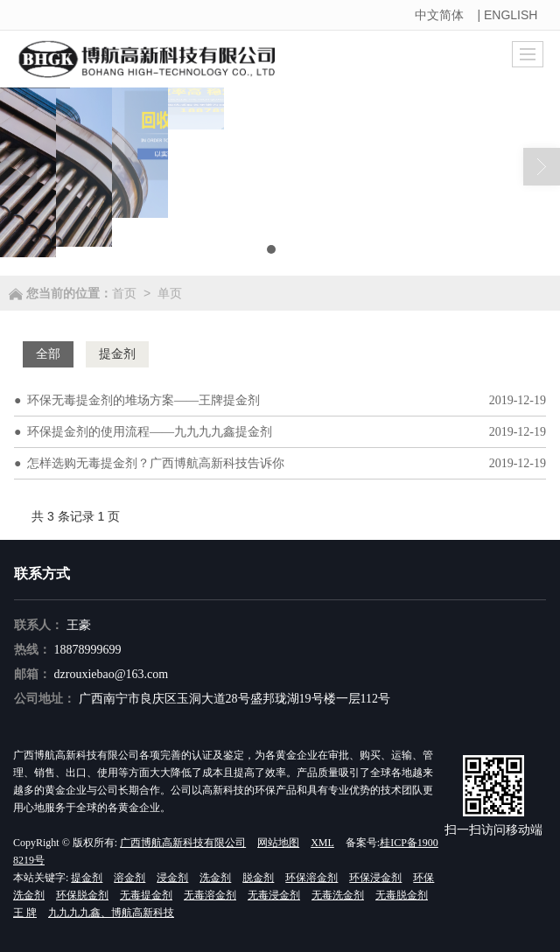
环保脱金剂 (82, 895)
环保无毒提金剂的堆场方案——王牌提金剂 (143, 400)
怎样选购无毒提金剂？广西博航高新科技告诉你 (156, 463)
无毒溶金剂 (210, 895)
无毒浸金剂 (274, 895)
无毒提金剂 (146, 895)
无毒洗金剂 (338, 895)
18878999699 (88, 650)
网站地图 (278, 843)
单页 (170, 293)
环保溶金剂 (311, 878)
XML (322, 843)
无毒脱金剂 (402, 895)
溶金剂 (129, 878)
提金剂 (87, 878)
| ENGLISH (509, 15)
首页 (124, 293)
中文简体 (439, 15)
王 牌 (25, 913)
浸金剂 (172, 878)
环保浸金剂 (375, 878)
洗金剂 (215, 878)
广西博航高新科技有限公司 (183, 843)
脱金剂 (258, 878)
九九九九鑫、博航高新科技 (111, 913)
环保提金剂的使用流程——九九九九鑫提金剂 (150, 432)
